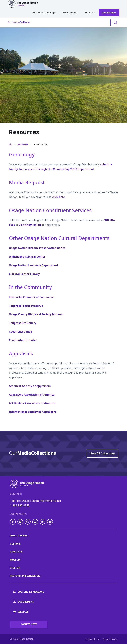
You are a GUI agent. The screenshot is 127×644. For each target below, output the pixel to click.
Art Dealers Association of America (32, 403)
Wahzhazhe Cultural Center (27, 257)
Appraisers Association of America (32, 395)
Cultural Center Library (24, 274)
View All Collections (102, 453)
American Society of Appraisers (30, 386)
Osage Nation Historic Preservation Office (37, 248)
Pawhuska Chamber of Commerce (31, 297)
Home (10, 144)
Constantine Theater (23, 340)
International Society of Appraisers (32, 412)
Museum (23, 144)
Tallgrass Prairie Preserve (26, 306)
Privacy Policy (110, 639)
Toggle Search (115, 23)
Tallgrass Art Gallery (23, 323)
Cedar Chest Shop (21, 332)
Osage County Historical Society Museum (36, 314)
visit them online (30, 225)
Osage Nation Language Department (34, 265)
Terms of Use (92, 639)
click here (59, 197)
